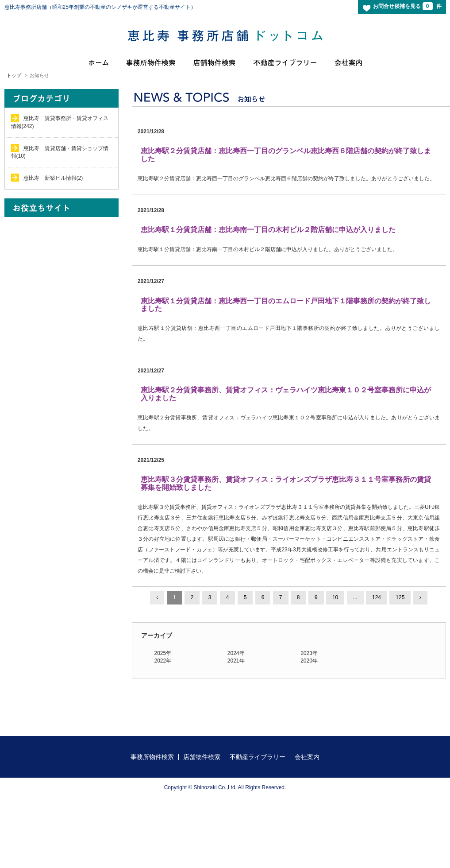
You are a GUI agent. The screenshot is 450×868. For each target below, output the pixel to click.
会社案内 (307, 757)
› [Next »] (420, 597)
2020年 (309, 661)
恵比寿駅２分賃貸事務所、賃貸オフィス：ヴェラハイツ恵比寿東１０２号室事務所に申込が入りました (286, 394)
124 (377, 597)
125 (400, 597)
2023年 (309, 653)
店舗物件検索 (202, 757)
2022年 (163, 661)
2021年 (236, 661)
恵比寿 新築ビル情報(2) (53, 178)
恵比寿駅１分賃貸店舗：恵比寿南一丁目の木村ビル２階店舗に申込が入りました (268, 230)
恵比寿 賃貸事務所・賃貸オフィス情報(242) (60, 122)
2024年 (236, 653)
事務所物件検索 (152, 757)
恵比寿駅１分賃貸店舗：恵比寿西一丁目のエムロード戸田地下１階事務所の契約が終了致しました (286, 305)
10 (335, 597)
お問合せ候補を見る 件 (407, 6)
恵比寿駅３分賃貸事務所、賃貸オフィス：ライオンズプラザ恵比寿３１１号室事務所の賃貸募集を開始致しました (286, 483)
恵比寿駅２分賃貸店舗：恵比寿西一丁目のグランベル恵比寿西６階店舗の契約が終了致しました (286, 155)
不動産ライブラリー (258, 757)
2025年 (163, 653)
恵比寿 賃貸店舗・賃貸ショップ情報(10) (60, 152)
